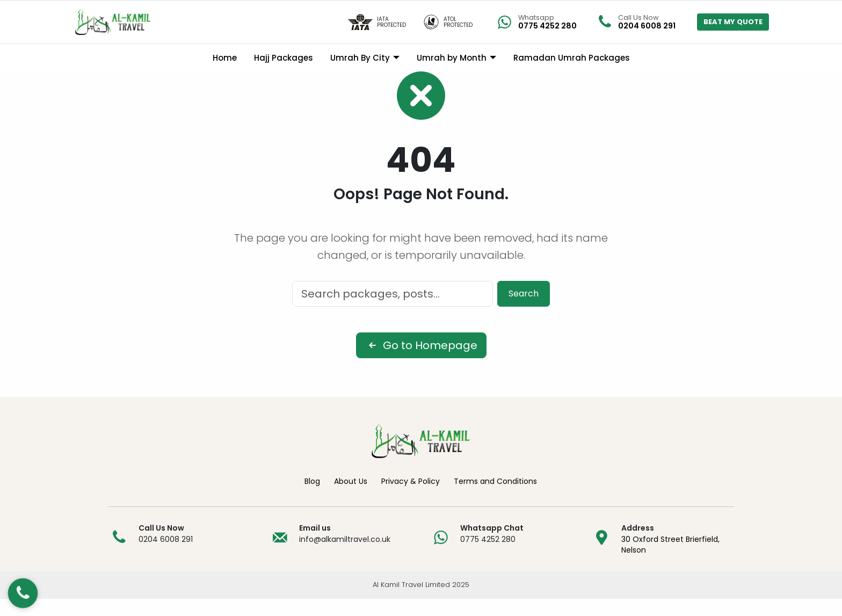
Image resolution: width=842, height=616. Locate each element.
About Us (351, 498)
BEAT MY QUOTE (733, 22)
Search (524, 311)
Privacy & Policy (411, 498)
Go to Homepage (421, 363)
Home (225, 58)
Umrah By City (360, 58)
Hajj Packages (284, 58)
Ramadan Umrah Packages (572, 58)
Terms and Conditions (495, 498)
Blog (312, 498)
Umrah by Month (452, 58)
